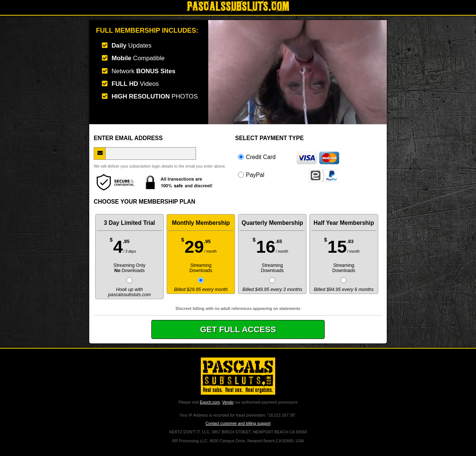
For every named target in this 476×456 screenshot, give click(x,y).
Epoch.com (210, 402)
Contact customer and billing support (238, 423)
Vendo (228, 402)
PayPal (289, 175)
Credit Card (289, 157)
